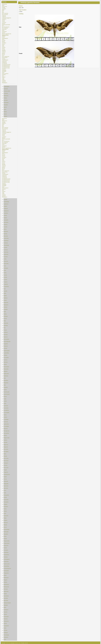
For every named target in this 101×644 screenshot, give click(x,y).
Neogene (5, 470)
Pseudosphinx (6, 571)
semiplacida (4, 62)
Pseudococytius (7, 564)
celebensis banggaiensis (7, 18)
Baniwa (5, 229)
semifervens (4, 61)
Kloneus (5, 397)
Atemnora (6, 225)
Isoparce (5, 390)
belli (3, 11)
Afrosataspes (6, 103)
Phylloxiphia (6, 532)
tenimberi (4, 75)
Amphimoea (6, 204)
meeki (3, 46)
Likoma (5, 415)
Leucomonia (6, 408)
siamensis (4, 69)
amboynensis (5, 6)
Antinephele (6, 220)
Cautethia (5, 247)
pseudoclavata (5, 58)
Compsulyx (6, 284)
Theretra (5, 623)
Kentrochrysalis (7, 394)
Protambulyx (6, 552)
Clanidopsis (6, 268)
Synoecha (5, 612)
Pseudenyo (6, 557)
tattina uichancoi (5, 74)
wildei (3, 79)
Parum (5, 513)
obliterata (4, 51)
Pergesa (5, 518)
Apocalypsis (6, 222)
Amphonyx (6, 209)
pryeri (3, 55)
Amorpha (5, 199)
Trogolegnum (6, 626)
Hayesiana (6, 362)
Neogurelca (6, 472)
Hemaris (5, 364)
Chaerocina (6, 261)
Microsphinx (6, 452)
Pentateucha (6, 516)
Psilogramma (6, 573)
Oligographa (6, 484)
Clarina (5, 273)
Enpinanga (6, 325)
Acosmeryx (6, 93)
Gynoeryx (6, 360)
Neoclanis (6, 465)
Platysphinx (6, 534)
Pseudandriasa (6, 555)
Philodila (5, 525)
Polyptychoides (7, 541)
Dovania (5, 319)
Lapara (5, 403)
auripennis (4, 9)
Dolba (5, 312)
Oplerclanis (6, 488)
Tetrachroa (6, 619)
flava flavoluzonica (6, 27)
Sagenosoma (6, 591)
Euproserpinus (6, 339)
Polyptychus (6, 546)
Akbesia (5, 112)
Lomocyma (6, 422)
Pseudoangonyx (7, 559)
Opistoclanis (6, 486)
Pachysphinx (6, 502)
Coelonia (5, 277)
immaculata (4, 29)
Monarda (5, 456)
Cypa (5, 289)
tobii (3, 76)
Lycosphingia (6, 426)
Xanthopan (6, 633)
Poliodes (5, 539)
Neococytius (6, 468)
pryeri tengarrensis (6, 57)
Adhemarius (6, 96)
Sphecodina (6, 601)
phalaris (4, 53)
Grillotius (5, 355)
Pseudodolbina (6, 566)
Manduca (5, 440)
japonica (4, 33)
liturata (3, 42)
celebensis (4, 17)
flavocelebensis (5, 28)
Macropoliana (6, 433)
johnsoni (4, 36)
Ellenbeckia (6, 323)
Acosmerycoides (7, 91)
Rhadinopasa (6, 578)
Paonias (5, 509)
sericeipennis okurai (6, 68)
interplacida (4, 31)
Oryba (5, 493)
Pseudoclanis (6, 562)
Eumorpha (6, 335)
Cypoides (5, 291)
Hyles (5, 378)
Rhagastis (5, 580)
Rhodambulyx (6, 584)
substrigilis (4, 71)
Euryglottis (6, 344)
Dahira (5, 293)
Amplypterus (6, 211)
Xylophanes (6, 637)
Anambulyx (6, 213)
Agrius (5, 109)
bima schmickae (5, 13)
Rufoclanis (6, 589)
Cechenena (6, 250)
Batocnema (6, 236)
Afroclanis (6, 100)
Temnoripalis (6, 617)
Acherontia (6, 89)
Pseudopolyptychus (7, 568)
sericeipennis (5, 63)
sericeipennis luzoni (6, 67)
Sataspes (5, 594)
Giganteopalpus (7, 351)
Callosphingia (6, 245)
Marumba (5, 442)
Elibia (5, 321)
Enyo (5, 328)
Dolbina (5, 314)
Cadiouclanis (6, 238)
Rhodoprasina (6, 587)
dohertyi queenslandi (6, 25)
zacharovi (4, 82)
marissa (4, 44)
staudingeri (4, 70)
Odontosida (6, 481)
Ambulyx (4, 2)
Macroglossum (6, 431)
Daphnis (5, 296)
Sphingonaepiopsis (7, 603)
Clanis (5, 270)
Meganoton (6, 447)
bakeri (3, 10)
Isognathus (6, 387)
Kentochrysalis (6, 392)
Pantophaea (6, 507)
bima (3, 12)
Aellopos (5, 98)
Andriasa (5, 215)
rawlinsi (4, 59)
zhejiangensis (5, 83)
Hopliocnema (6, 374)
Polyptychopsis (7, 543)
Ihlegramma (6, 383)
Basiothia (5, 234)
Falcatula (5, 348)
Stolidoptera (6, 610)
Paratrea (5, 511)
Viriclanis (5, 630)
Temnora (5, 614)
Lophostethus (6, 424)
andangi (4, 8)
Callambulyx (6, 241)
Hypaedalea (6, 380)
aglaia (3, 5)
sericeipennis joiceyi (6, 66)
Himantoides (6, 369)
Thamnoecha (6, 621)
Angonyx (5, 218)
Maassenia (6, 429)
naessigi (4, 50)
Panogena (5, 504)
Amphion (5, 206)
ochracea (4, 52)
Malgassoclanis (7, 438)
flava (3, 26)
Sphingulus (6, 605)
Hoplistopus (6, 376)
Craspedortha (6, 286)
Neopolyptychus (7, 474)
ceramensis (4, 19)
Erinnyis (5, 330)
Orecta (5, 490)
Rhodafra (5, 582)
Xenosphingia (6, 635)
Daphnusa (6, 298)
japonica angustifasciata (7, 34)
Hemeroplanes (6, 367)
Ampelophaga (6, 202)
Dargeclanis (6, 303)
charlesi (4, 20)
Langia (5, 399)
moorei (3, 49)
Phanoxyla (6, 523)
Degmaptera (6, 305)
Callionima (6, 243)
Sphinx (5, 607)
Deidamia (5, 307)
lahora (3, 39)
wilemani (4, 80)
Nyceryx (5, 479)
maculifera (4, 43)
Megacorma (6, 445)
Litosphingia (6, 419)
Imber (5, 385)
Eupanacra (6, 337)
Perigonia (5, 520)
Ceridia (5, 259)
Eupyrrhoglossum (7, 341)
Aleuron (5, 114)
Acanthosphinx (7, 86)
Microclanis (6, 449)
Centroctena (6, 252)
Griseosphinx (6, 358)
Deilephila (6, 309)
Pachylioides (6, 500)
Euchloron (6, 332)
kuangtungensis (5, 38)
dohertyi (4, 24)
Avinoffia (5, 227)
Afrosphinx (6, 105)
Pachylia (5, 497)
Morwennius (6, 461)
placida (3, 54)
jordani (3, 37)
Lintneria (5, 417)
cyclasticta (4, 22)
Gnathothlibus (6, 353)
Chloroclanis (6, 264)
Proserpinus (6, 550)
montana (4, 47)
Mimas (5, 454)
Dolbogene (6, 316)
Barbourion (6, 231)
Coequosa (5, 282)
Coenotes (5, 280)
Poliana (5, 536)
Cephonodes (6, 254)
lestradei (4, 41)
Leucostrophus (6, 413)
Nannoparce (6, 463)
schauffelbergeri (5, 60)
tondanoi (4, 77)
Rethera (5, 575)
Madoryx (5, 435)
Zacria (5, 639)
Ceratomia (6, 257)
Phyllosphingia (6, 529)
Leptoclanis (6, 406)
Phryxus (5, 527)
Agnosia (5, 107)
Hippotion (6, 371)
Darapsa (5, 300)
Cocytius (5, 275)
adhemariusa (4, 4)
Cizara (5, 266)
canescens (4, 16)
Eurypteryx (6, 346)
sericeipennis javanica (6, 65)
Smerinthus (6, 598)
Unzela (5, 628)
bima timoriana (5, 14)
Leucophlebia (6, 410)
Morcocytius (6, 458)
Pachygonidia (6, 495)
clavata (3, 21)
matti (3, 45)
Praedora (5, 548)
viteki (3, 78)
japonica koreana (5, 35)
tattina (3, 72)
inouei (3, 30)
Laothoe (5, 401)
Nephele (5, 477)
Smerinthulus (6, 596)
